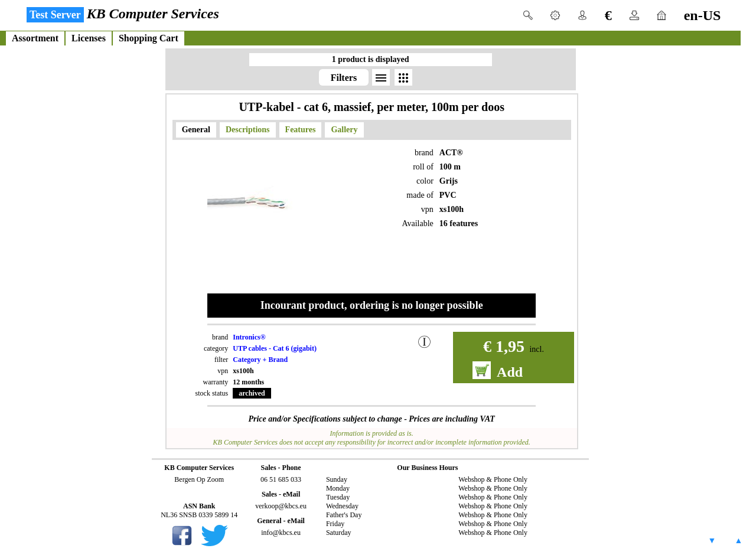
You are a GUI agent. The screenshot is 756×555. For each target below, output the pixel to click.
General (196, 130)
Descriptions (248, 130)
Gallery (344, 130)
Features (301, 130)
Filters (344, 78)
